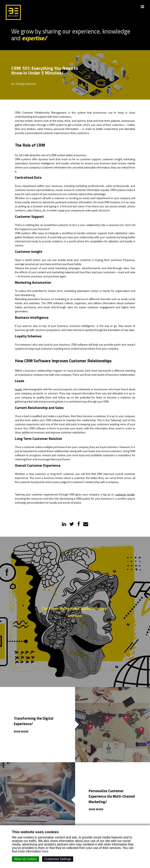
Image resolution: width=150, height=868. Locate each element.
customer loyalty (125, 495)
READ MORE (75, 616)
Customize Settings (58, 859)
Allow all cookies (26, 859)
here (45, 851)
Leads (18, 390)
